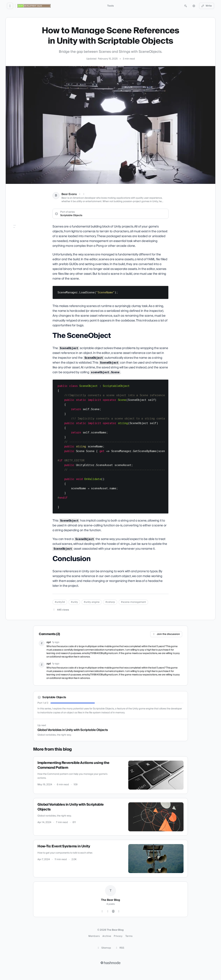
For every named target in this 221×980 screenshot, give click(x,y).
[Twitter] (102, 911)
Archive (107, 936)
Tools (110, 6)
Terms (129, 936)
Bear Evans (69, 194)
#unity (74, 602)
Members (94, 936)
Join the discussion (166, 634)
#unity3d (60, 602)
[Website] (113, 911)
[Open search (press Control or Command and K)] (186, 6)
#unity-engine (92, 602)
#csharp (110, 602)
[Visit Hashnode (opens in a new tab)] (110, 963)
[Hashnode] (119, 911)
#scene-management (133, 602)
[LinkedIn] (84, 194)
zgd (49, 642)
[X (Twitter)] (80, 194)
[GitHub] (108, 911)
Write (207, 6)
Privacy (118, 936)
